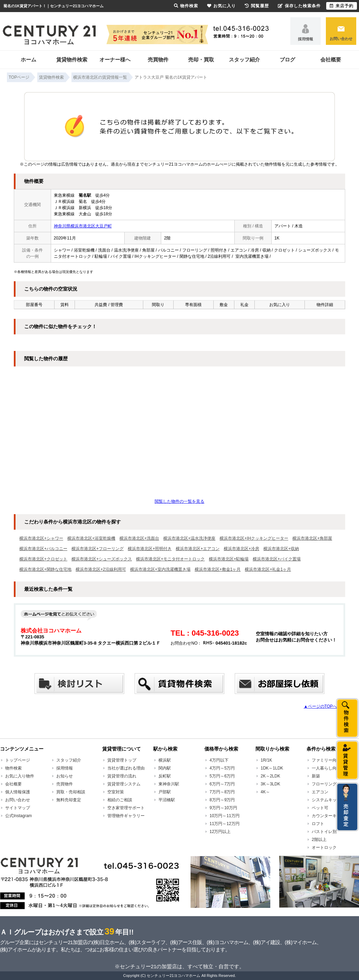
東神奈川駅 (169, 784)
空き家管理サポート (126, 808)
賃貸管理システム (124, 784)
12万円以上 (220, 832)
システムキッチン (328, 800)
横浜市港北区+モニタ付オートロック (170, 559)
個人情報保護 (18, 792)
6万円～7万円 (222, 784)
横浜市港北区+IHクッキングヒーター (254, 538)
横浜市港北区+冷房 (241, 549)
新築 (316, 776)
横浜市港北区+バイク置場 (277, 559)
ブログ (287, 60)
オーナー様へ (115, 60)
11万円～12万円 (225, 824)
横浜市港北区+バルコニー (43, 549)
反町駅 (165, 776)
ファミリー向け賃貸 (330, 760)
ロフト (318, 824)
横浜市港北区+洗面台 (139, 538)
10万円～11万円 (225, 816)
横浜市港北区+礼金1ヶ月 (268, 569)
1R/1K (266, 760)
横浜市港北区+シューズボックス (102, 559)
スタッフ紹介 (244, 60)
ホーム (28, 60)
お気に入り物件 (20, 776)
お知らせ (65, 776)
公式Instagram (18, 816)
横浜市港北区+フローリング (98, 549)
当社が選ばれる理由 (126, 768)
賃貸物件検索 (72, 60)
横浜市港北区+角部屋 (312, 538)
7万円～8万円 (222, 792)
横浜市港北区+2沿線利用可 (101, 569)
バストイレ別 (324, 832)
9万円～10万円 (223, 808)
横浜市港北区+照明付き (150, 549)
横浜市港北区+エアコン (198, 549)
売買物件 (158, 60)
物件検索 (13, 768)
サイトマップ (18, 808)
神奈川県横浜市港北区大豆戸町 (83, 226)
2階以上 (319, 840)
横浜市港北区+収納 (281, 549)
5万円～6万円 (222, 776)
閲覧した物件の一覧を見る (179, 501)
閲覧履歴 (257, 6)
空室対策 (116, 792)
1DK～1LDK (272, 768)
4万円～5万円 (222, 768)
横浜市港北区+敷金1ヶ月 (218, 569)
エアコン (320, 792)
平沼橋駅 (167, 800)
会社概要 (331, 60)
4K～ (265, 792)
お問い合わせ (341, 39)
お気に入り (221, 6)
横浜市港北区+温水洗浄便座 (189, 538)
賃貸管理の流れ (122, 776)
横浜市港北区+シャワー (41, 538)
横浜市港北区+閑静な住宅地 (45, 569)
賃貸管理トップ (122, 760)
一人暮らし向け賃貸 (330, 768)
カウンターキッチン (330, 816)
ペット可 (320, 808)
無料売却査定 (69, 800)
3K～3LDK (270, 784)
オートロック (324, 847)
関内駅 (165, 768)
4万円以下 (219, 760)
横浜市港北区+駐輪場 (229, 559)
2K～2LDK (270, 776)
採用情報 (305, 39)
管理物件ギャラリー (126, 816)
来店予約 (342, 6)
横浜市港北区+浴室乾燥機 (91, 538)
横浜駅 (165, 760)
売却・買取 (201, 60)
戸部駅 (165, 792)
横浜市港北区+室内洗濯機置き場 (160, 569)
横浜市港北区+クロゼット (43, 559)
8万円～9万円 (222, 800)
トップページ (18, 760)
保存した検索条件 (299, 6)
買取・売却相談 (71, 792)
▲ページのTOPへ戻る (324, 706)
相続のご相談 (120, 800)
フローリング (324, 784)
